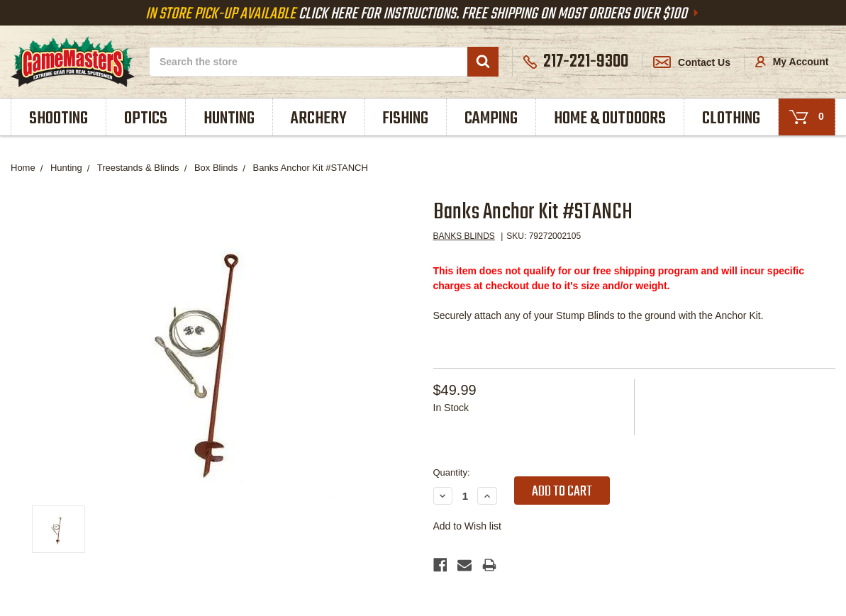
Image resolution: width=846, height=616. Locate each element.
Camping (491, 119)
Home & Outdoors (610, 119)
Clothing (731, 119)
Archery (319, 119)
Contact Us (692, 62)
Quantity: (452, 472)
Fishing (405, 119)
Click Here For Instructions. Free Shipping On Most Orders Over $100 (423, 14)
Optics (146, 119)
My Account (792, 62)
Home (23, 168)
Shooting (59, 119)
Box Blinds (216, 168)
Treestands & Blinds (138, 168)
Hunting (229, 119)
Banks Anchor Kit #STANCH (311, 168)
